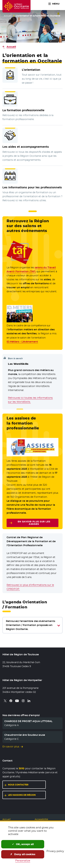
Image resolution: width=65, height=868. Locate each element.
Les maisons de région (22, 795)
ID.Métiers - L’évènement (22, 342)
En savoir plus (11, 747)
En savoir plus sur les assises (34, 523)
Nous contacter (18, 785)
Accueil (8, 16)
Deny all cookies (23, 854)
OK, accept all (23, 844)
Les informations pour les (32, 187)
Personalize (23, 860)
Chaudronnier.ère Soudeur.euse (25, 735)
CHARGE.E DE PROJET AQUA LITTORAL (28, 721)
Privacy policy (55, 851)
